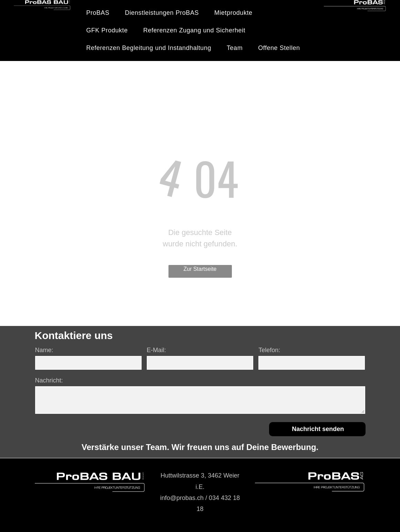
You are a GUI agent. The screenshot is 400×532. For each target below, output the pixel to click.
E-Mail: (156, 350)
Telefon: (269, 350)
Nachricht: (49, 380)
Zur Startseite (200, 269)
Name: (44, 350)
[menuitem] (100, 13)
